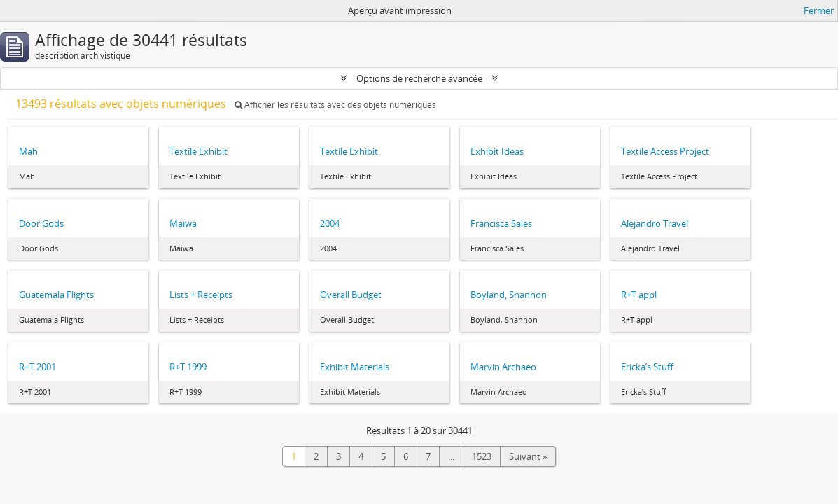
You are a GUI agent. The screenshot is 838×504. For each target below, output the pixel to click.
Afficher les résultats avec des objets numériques (335, 105)
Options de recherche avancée (419, 78)
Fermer (819, 10)
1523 (482, 456)
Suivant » (528, 456)
